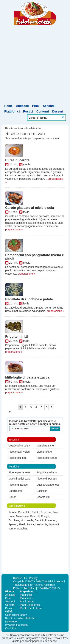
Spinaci (13, 524)
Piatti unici (26, 595)
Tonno (12, 529)
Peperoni (46, 512)
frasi (66, 638)
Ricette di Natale (18, 485)
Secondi (49, 106)
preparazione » (14, 229)
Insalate (31, 128)
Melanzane (22, 516)
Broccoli (35, 516)
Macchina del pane (20, 479)
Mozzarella (27, 520)
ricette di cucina (55, 635)
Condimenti (15, 491)
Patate (35, 512)
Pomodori (51, 520)
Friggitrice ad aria (47, 472)
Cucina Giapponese (48, 485)
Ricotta (13, 512)
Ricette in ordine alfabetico (21, 618)
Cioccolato (24, 512)
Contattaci (11, 628)
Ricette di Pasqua (47, 479)
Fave (56, 512)
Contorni (43, 111)
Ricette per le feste (20, 472)
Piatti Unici (12, 111)
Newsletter (11, 622)
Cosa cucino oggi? (19, 446)
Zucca (30, 524)
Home (8, 106)
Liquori (13, 497)
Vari (40, 128)
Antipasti (22, 106)
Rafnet (31, 588)
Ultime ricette (44, 452)
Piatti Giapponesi (30, 605)
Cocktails (42, 491)
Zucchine (14, 520)
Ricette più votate (47, 458)
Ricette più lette (18, 458)
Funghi (45, 516)
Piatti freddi (27, 598)
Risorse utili (43, 497)
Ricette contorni (14, 128)
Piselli (22, 524)
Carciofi (39, 520)
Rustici (28, 111)
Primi (36, 106)
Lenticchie (41, 524)
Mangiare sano (45, 446)
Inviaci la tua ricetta (16, 625)
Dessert (58, 111)
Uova (12, 516)
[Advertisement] (35, 67)
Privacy (33, 578)
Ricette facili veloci (19, 452)
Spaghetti (22, 529)
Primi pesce (27, 601)
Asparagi (54, 524)
